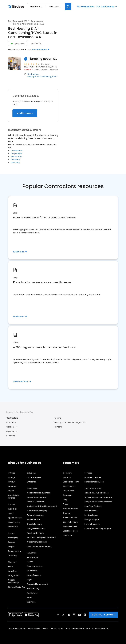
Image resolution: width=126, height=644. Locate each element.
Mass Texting (14, 522)
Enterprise (32, 482)
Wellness (31, 602)
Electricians (16, 156)
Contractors (37, 21)
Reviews (12, 482)
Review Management (37, 497)
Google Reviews (34, 524)
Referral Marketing (35, 515)
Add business (25, 113)
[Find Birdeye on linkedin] (69, 615)
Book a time (68, 491)
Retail (30, 597)
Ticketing (12, 556)
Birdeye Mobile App (17, 587)
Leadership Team (71, 482)
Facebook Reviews (35, 533)
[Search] (68, 7)
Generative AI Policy (81, 628)
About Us (67, 477)
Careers (67, 513)
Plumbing (15, 162)
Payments (13, 527)
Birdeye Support (92, 520)
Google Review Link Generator (98, 502)
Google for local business (39, 493)
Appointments (15, 518)
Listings (12, 477)
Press (65, 504)
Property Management (38, 584)
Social (11, 513)
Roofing (58, 418)
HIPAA (60, 628)
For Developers (91, 515)
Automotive (33, 557)
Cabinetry (16, 159)
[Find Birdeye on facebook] (58, 615)
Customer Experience (37, 542)
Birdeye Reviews (70, 522)
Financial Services (35, 566)
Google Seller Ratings (14, 497)
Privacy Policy (34, 628)
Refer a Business (92, 524)
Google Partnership (13, 581)
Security (46, 628)
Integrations (14, 575)
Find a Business (92, 511)
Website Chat (34, 520)
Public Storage (34, 589)
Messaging (13, 538)
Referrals (12, 486)
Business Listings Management (42, 537)
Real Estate (32, 593)
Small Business (34, 477)
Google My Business (36, 528)
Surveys (12, 542)
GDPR (54, 628)
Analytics (12, 571)
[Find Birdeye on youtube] (80, 615)
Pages (11, 491)
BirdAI (11, 567)
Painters (58, 427)
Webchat (12, 509)
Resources (68, 495)
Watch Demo (69, 486)
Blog (65, 500)
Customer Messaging (37, 511)
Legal (29, 580)
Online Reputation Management (42, 506)
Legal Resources (70, 531)
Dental (30, 562)
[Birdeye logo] (17, 7)
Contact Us (68, 535)
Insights (12, 547)
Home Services (34, 575)
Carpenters (16, 153)
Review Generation (36, 502)
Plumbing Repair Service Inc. (43, 59)
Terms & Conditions (17, 628)
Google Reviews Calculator (97, 493)
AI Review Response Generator (98, 497)
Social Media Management (39, 546)
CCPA (67, 628)
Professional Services (94, 482)
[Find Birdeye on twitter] (63, 615)
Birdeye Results (70, 526)
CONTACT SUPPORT (103, 615)
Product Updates (71, 509)
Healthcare (32, 571)
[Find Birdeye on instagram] (74, 615)
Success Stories (70, 517)
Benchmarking (15, 551)
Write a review (86, 7)
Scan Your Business (93, 506)
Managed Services (93, 477)
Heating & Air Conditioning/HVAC (42, 77)
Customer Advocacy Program (98, 528)
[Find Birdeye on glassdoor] (85, 615)
